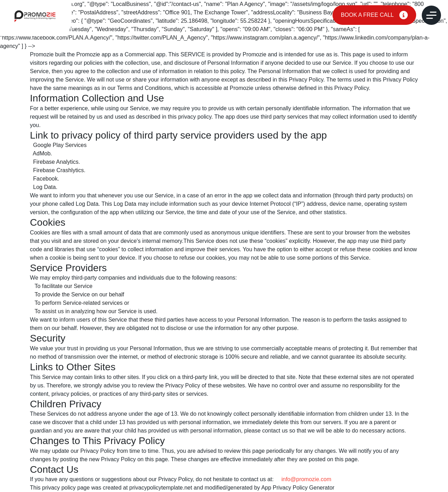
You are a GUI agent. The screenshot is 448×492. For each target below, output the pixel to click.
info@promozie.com (306, 479)
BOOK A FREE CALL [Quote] (374, 15)
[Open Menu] (431, 15)
